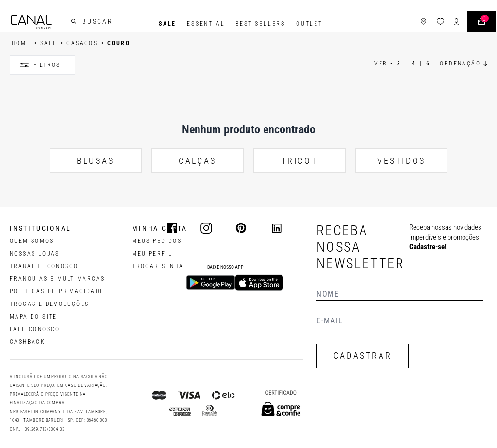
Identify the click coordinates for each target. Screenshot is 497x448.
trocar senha (158, 266)
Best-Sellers (260, 24)
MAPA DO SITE (33, 317)
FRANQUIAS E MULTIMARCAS (57, 279)
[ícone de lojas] (412, 24)
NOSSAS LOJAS (35, 254)
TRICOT (300, 161)
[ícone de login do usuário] (445, 24)
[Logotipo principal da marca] (43, 24)
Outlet (309, 24)
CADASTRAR (363, 356)
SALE (167, 24)
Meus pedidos (157, 241)
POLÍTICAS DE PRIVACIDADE (57, 291)
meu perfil (152, 254)
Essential (206, 24)
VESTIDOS (401, 161)
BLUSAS (96, 161)
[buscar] (85, 24)
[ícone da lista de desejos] (429, 24)
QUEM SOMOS (32, 241)
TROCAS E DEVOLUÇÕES (50, 304)
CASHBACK (27, 342)
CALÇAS (198, 161)
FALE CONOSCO (35, 329)
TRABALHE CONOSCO (44, 266)
